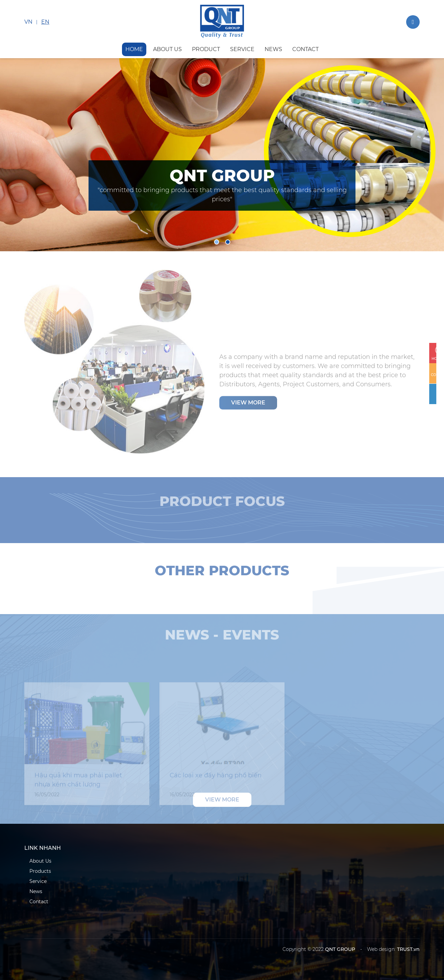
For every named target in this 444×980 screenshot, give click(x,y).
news (273, 49)
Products (40, 871)
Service (38, 881)
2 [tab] (228, 242)
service (242, 49)
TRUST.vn (408, 949)
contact (305, 49)
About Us (40, 861)
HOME (134, 49)
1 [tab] (216, 242)
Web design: (381, 949)
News (36, 891)
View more (248, 405)
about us (167, 49)
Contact (39, 902)
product (206, 49)
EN (45, 22)
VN (28, 22)
